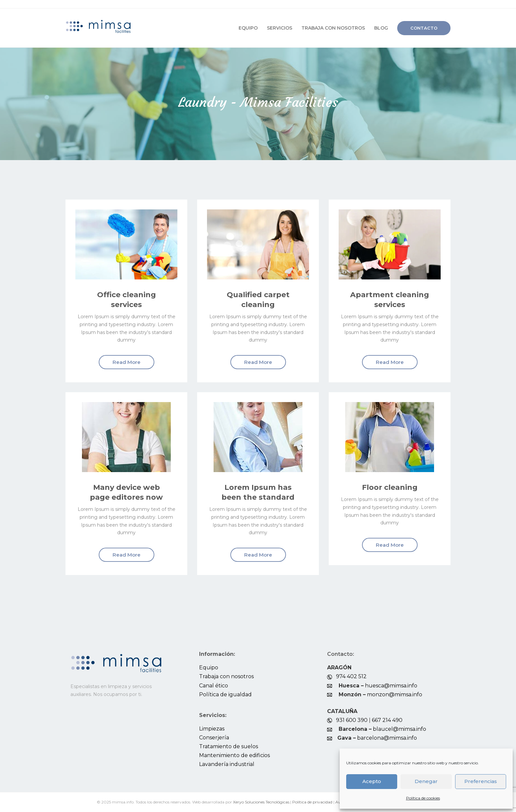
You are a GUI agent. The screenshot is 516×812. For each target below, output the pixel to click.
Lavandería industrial (227, 764)
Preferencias (481, 781)
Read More (127, 362)
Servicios (280, 28)
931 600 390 (352, 720)
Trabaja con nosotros (333, 28)
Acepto (372, 781)
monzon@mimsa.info (395, 694)
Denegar (426, 781)
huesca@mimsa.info (391, 686)
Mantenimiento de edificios (234, 755)
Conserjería (214, 738)
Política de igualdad (225, 694)
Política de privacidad (312, 802)
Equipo (248, 28)
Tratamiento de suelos (229, 746)
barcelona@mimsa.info (387, 738)
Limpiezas (212, 729)
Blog (381, 28)
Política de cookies (423, 798)
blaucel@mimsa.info (400, 729)
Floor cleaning (390, 487)
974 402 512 (351, 676)
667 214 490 (387, 720)
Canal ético (214, 686)
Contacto (424, 28)
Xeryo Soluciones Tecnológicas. (262, 802)
